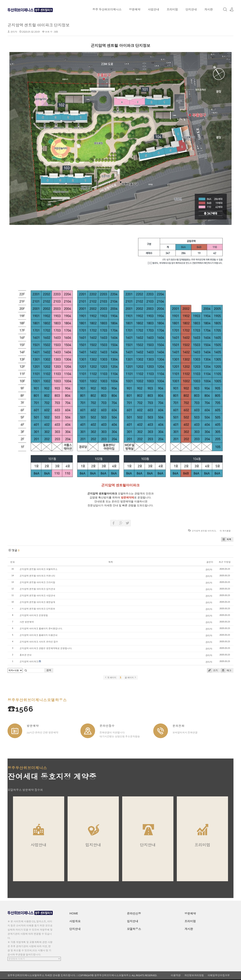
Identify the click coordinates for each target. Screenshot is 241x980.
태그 (226, 670)
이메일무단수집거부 (219, 975)
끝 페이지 (131, 677)
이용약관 (176, 975)
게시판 (209, 9)
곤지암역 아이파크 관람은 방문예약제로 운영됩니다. (46, 648)
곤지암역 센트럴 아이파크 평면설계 (37, 602)
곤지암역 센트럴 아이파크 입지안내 (37, 589)
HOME (74, 913)
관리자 (14, 32)
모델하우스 (134, 929)
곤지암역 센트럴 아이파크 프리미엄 (37, 582)
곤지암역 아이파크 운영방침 (34, 615)
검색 (49, 670)
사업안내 (153, 9)
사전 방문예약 (27, 622)
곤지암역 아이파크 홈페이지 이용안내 (39, 635)
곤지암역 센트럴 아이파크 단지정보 (39, 25)
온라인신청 (134, 913)
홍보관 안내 (26, 655)
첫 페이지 (110, 677)
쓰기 (212, 670)
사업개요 (75, 921)
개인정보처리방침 (194, 975)
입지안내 (133, 921)
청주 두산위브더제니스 (107, 9)
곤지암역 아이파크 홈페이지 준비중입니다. (41, 629)
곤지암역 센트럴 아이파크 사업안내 (37, 596)
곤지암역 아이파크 (29, 662)
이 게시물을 (225, 531)
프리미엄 (172, 9)
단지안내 (191, 9)
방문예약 (135, 9)
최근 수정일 (225, 562)
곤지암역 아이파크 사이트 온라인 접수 (39, 642)
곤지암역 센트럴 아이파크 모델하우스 (39, 569)
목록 (226, 539)
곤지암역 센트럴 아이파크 (204, 531)
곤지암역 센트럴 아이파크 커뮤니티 (37, 576)
